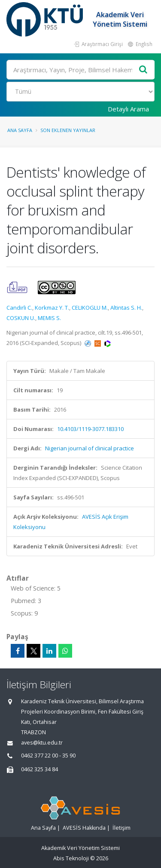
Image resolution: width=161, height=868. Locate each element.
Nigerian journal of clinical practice (90, 448)
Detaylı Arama (128, 109)
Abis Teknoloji (71, 858)
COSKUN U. (21, 318)
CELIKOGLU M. (90, 308)
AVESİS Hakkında (84, 828)
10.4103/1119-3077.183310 (90, 429)
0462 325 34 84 (39, 769)
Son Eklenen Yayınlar (68, 130)
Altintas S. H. (126, 308)
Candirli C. (19, 308)
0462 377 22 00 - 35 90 (48, 756)
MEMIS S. (49, 318)
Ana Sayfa (20, 130)
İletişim (122, 828)
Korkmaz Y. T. (52, 308)
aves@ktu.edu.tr (42, 743)
